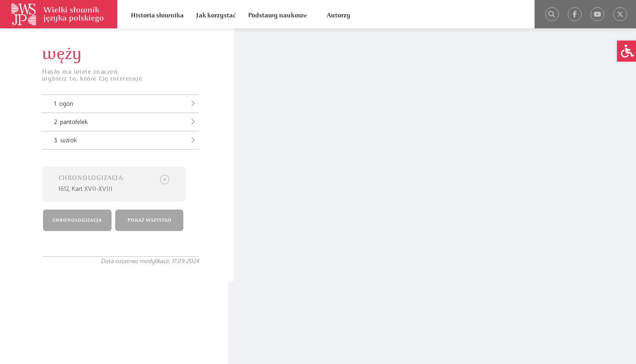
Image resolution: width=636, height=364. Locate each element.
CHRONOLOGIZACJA (79, 220)
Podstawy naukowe (277, 15)
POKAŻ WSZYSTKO (151, 220)
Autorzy (338, 15)
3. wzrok (124, 140)
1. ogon (124, 104)
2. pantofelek (124, 122)
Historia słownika (157, 15)
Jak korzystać (216, 15)
